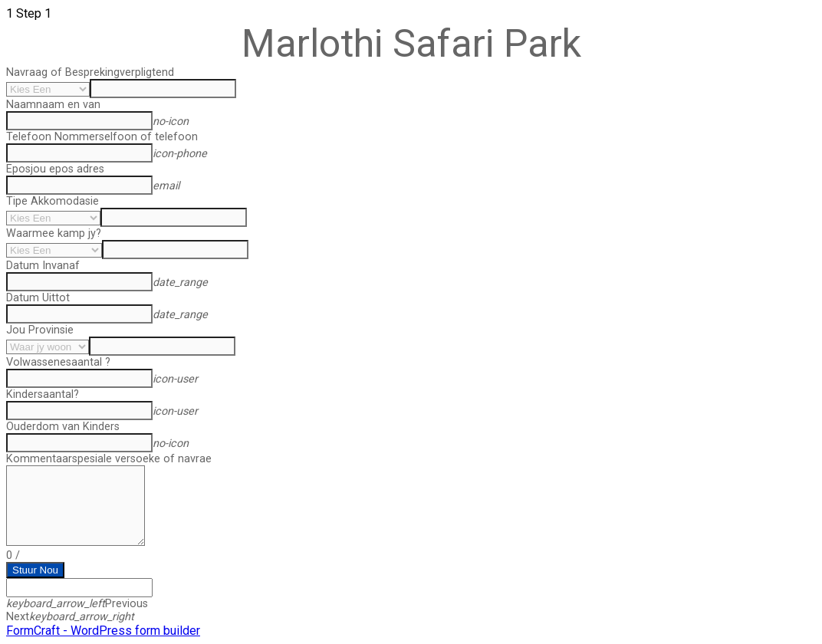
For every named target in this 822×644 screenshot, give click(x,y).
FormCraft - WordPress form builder (103, 631)
